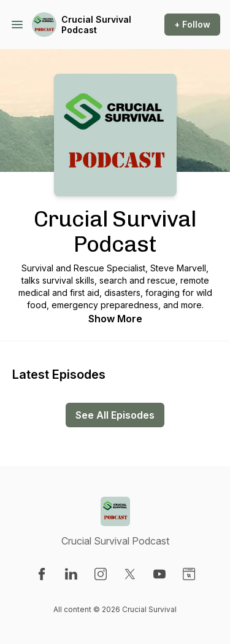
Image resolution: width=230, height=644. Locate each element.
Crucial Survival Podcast (96, 25)
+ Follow (192, 24)
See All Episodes (115, 415)
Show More (115, 319)
